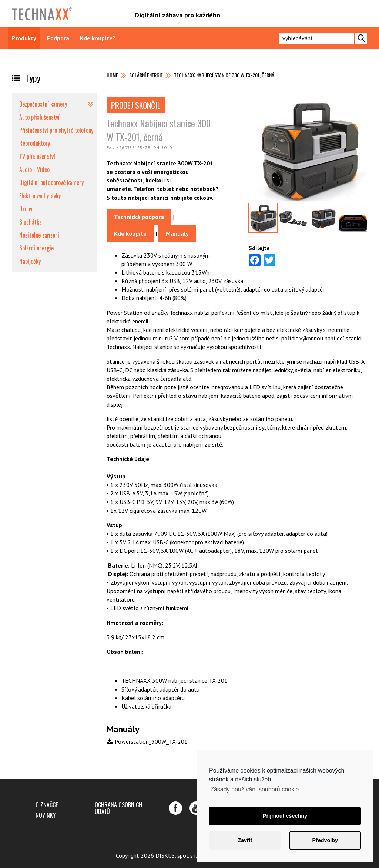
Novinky (46, 815)
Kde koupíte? (98, 38)
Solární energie (146, 75)
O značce (47, 805)
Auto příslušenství (39, 117)
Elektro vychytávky (40, 196)
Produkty (24, 38)
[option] (308, 149)
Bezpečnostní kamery (43, 104)
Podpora (58, 38)
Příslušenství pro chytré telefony (56, 130)
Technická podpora (139, 217)
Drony (26, 209)
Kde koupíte (130, 233)
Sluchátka (31, 222)
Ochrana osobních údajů (118, 808)
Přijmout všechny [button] (285, 816)
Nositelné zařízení (39, 235)
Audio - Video (34, 169)
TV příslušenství (37, 157)
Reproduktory (35, 143)
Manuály (177, 233)
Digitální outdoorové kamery (51, 182)
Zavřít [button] (245, 840)
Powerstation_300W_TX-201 (147, 741)
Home (112, 75)
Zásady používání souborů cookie (254, 789)
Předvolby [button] (325, 840)
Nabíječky (30, 261)
